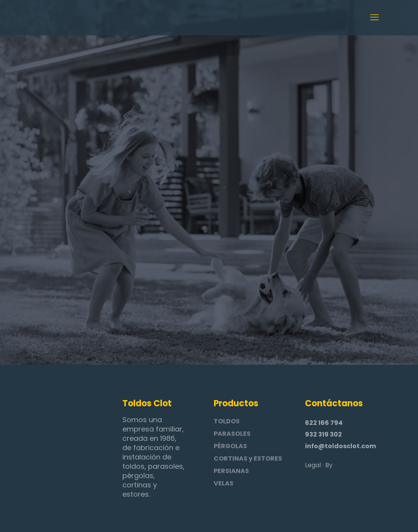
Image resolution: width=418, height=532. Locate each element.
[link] (58, 434)
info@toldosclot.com (340, 446)
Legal (313, 465)
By (329, 465)
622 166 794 (324, 423)
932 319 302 (323, 434)
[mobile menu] (374, 17)
